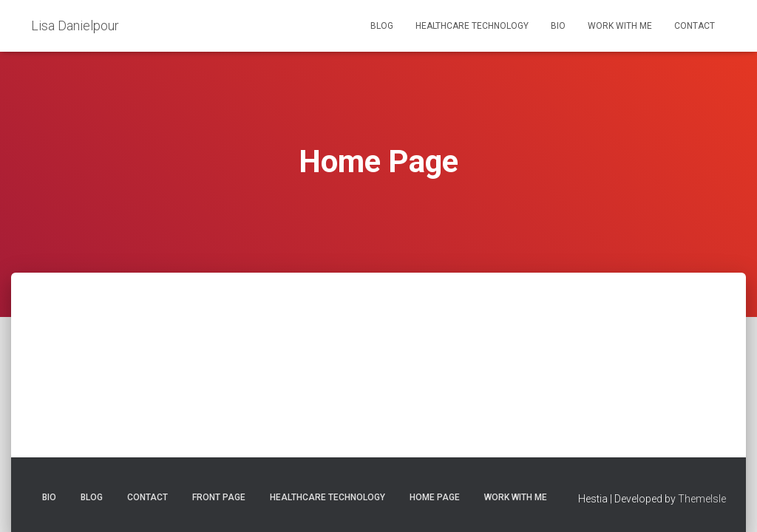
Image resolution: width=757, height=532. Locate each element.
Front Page (219, 497)
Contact (695, 26)
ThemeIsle (702, 499)
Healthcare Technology (472, 26)
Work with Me (620, 26)
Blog (382, 26)
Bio (558, 26)
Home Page (435, 497)
